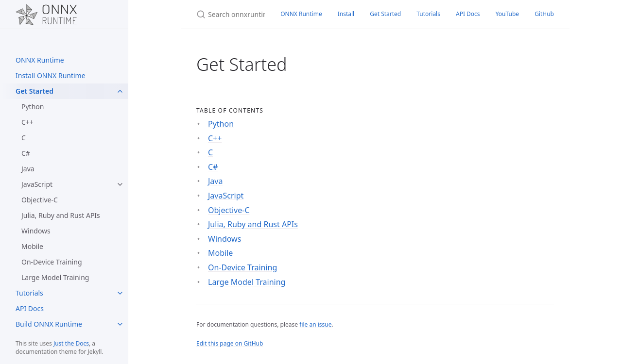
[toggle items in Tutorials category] (120, 293)
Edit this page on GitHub (230, 343)
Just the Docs (71, 343)
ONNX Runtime (40, 60)
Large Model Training (55, 277)
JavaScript (37, 184)
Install (346, 14)
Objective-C (40, 200)
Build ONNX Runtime (49, 324)
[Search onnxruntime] (227, 14)
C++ (27, 122)
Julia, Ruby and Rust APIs (61, 215)
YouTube (508, 14)
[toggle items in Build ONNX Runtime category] (120, 324)
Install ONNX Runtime (51, 75)
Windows (36, 231)
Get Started (35, 91)
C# (26, 153)
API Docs (30, 308)
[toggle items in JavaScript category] (120, 184)
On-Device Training (52, 262)
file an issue (315, 324)
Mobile (32, 246)
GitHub (544, 14)
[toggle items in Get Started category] (120, 91)
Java (28, 169)
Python (33, 107)
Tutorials (29, 293)
